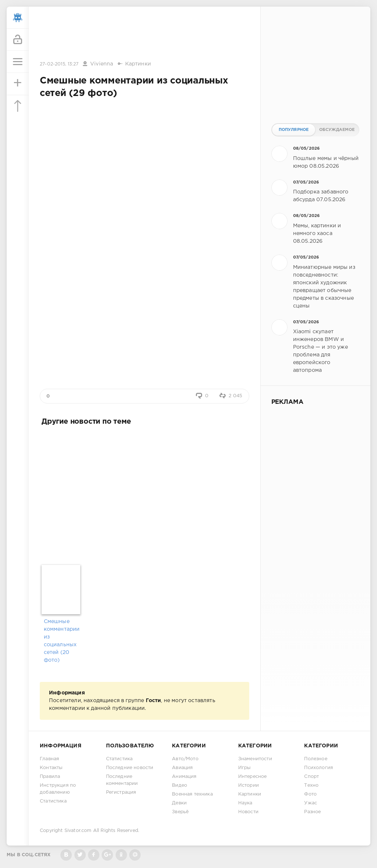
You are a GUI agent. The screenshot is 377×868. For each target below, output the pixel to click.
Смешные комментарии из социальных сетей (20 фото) (62, 641)
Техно (311, 785)
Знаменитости (255, 759)
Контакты (51, 768)
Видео (179, 785)
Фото (310, 794)
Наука (245, 803)
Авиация (182, 768)
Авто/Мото (185, 759)
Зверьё (180, 812)
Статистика (53, 801)
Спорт (311, 777)
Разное (312, 812)
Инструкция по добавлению (58, 789)
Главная (49, 759)
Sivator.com (78, 831)
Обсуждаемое (337, 130)
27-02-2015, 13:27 (59, 64)
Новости (248, 812)
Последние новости (130, 768)
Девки (179, 803)
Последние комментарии (122, 780)
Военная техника (192, 794)
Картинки (138, 64)
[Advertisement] (144, 34)
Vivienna (102, 64)
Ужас (311, 803)
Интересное (253, 777)
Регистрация (121, 792)
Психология (318, 768)
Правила (50, 777)
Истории (249, 785)
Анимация (184, 777)
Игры (245, 768)
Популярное (294, 130)
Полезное (316, 759)
